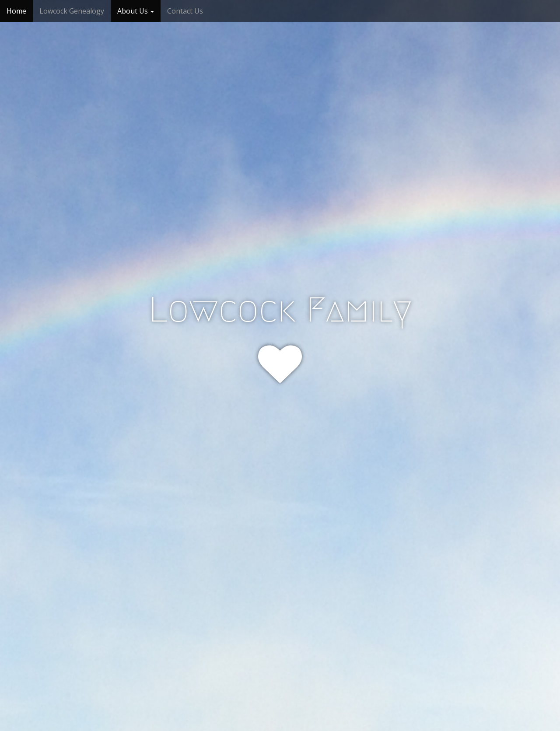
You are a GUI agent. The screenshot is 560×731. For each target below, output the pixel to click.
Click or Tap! (280, 431)
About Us (136, 11)
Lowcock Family (280, 310)
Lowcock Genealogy (72, 11)
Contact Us (185, 11)
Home (16, 11)
